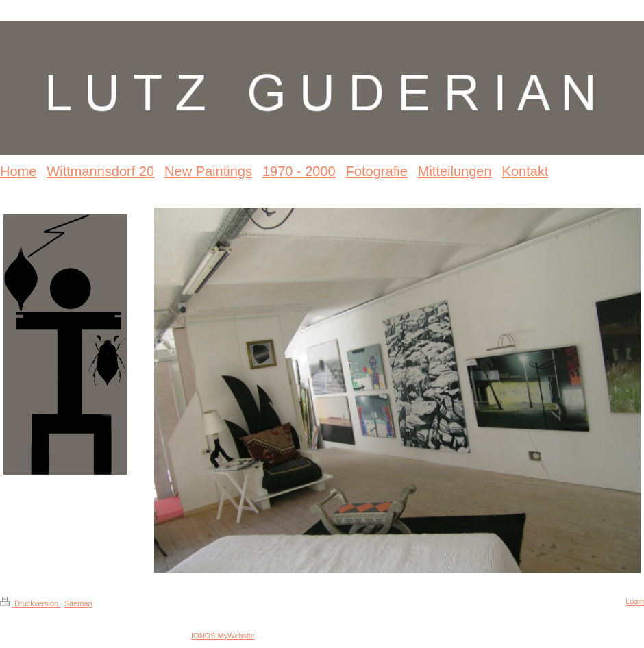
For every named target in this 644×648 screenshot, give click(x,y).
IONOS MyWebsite (223, 636)
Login (635, 601)
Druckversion (30, 603)
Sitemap (78, 603)
